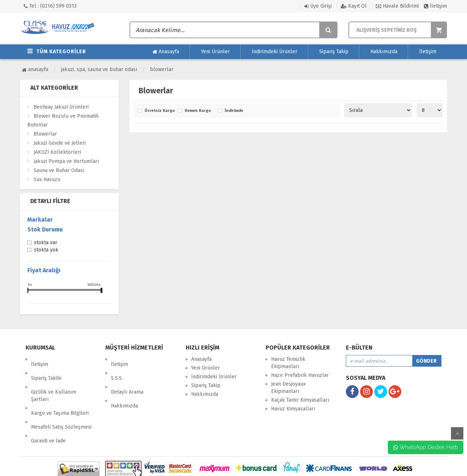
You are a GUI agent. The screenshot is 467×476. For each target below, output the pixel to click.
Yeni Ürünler (215, 52)
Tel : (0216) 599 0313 (50, 6)
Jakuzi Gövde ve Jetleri (60, 143)
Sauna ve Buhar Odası (59, 170)
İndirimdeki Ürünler (275, 52)
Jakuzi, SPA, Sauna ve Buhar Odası (99, 69)
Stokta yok (46, 250)
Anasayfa (166, 52)
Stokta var (46, 243)
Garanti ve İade (48, 410)
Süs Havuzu (47, 180)
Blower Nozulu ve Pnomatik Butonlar (63, 120)
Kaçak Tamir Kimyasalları (300, 400)
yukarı (457, 433)
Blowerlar (162, 69)
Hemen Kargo (198, 111)
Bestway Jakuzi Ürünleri (61, 107)
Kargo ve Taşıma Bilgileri (60, 393)
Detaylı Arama (127, 377)
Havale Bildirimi (397, 6)
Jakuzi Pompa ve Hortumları (66, 161)
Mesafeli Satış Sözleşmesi (61, 401)
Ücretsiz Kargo (159, 111)
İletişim (435, 6)
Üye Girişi (318, 6)
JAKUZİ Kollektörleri (57, 152)
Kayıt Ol (354, 6)
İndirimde (234, 111)
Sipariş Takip (334, 52)
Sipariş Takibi (46, 368)
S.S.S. (117, 368)
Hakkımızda (384, 52)
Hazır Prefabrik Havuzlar (300, 375)
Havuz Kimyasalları (293, 409)
